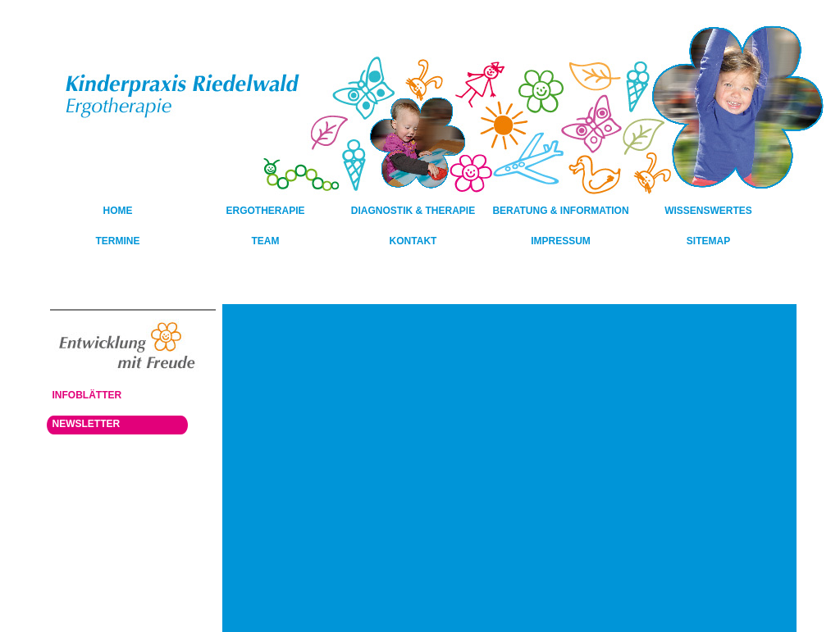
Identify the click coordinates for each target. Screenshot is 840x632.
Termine (118, 241)
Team (266, 241)
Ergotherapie (265, 211)
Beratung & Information (560, 211)
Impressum (561, 241)
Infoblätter (87, 395)
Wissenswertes (708, 211)
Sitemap (708, 241)
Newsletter (87, 424)
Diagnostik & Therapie (413, 211)
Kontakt (413, 241)
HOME (118, 211)
